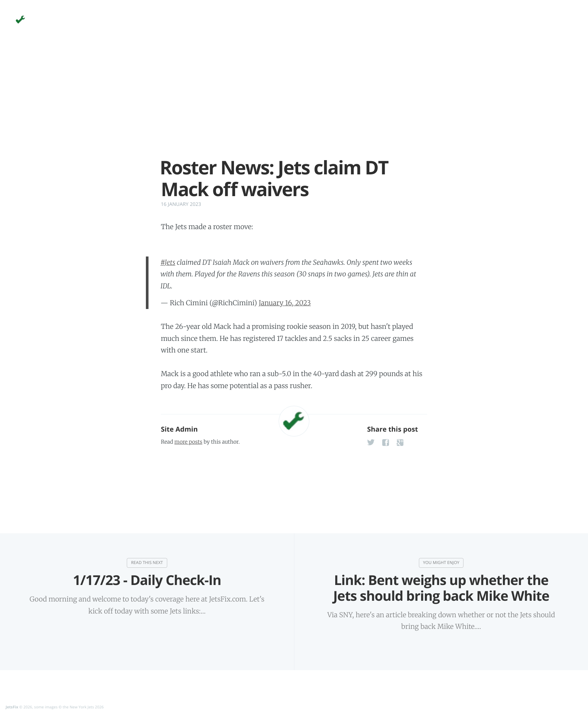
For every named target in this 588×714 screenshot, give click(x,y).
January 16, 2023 (285, 303)
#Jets (168, 262)
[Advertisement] (294, 104)
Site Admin (179, 429)
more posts (188, 442)
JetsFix (12, 706)
